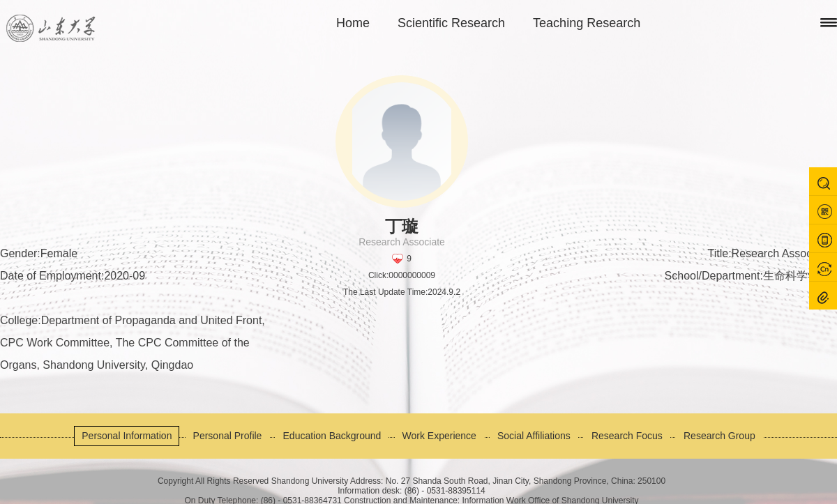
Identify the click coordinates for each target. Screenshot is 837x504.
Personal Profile (228, 436)
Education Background (332, 436)
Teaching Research (587, 23)
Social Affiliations (534, 436)
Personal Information (127, 436)
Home (353, 23)
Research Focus (627, 436)
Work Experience (439, 436)
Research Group (719, 436)
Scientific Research (451, 23)
